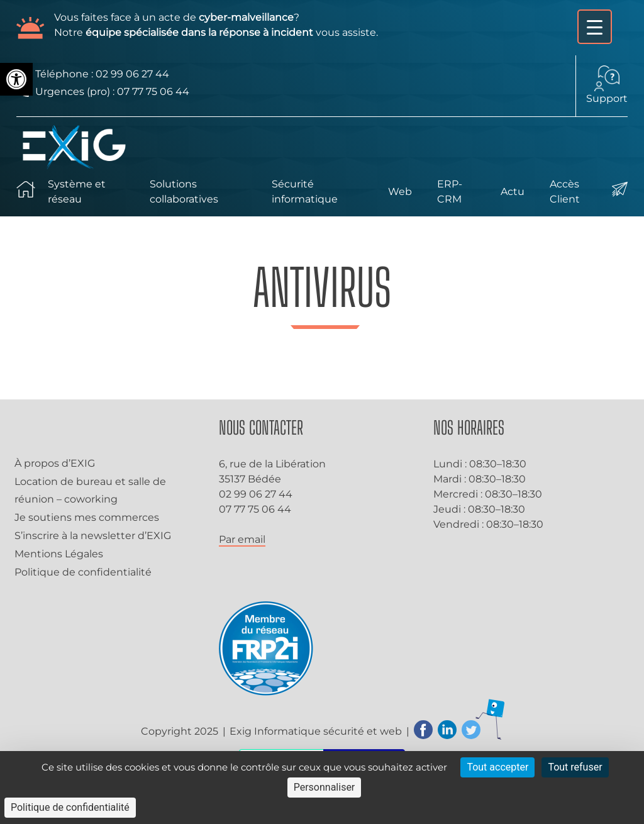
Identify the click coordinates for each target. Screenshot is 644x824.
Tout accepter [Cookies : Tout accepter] (497, 767)
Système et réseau (77, 192)
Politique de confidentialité (83, 572)
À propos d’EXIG (55, 463)
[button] (16, 79)
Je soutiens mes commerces (87, 517)
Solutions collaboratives (184, 192)
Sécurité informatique (305, 192)
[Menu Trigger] (595, 27)
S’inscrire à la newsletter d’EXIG (93, 536)
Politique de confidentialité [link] (70, 807)
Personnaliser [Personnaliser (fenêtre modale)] (325, 787)
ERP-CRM (450, 192)
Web (400, 192)
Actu (513, 192)
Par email (242, 539)
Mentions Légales (59, 554)
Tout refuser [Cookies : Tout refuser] (575, 767)
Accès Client (565, 192)
